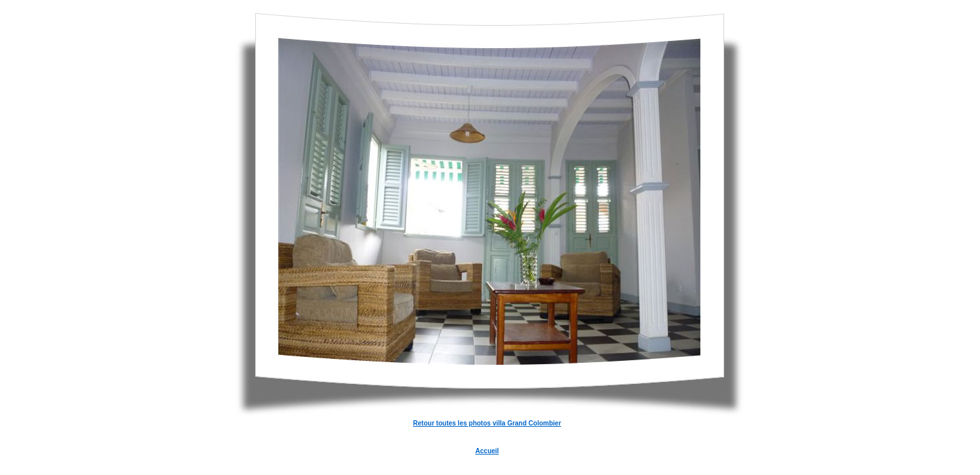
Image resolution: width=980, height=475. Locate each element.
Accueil (487, 451)
